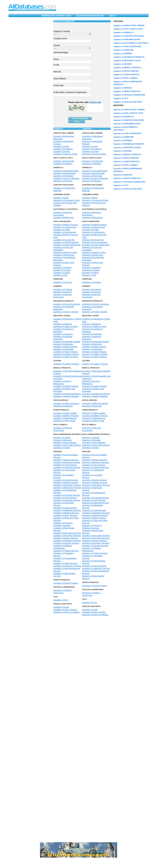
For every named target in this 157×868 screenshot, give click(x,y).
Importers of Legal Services (94, 510)
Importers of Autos (90, 610)
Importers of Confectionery (94, 232)
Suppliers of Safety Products (66, 357)
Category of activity (62, 31)
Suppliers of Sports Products (66, 583)
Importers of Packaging (92, 349)
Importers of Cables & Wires (94, 326)
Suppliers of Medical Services (66, 513)
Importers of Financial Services (95, 498)
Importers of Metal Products (94, 347)
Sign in (112, 15)
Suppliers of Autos (61, 607)
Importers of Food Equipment (95, 242)
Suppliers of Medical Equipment (67, 394)
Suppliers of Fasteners (63, 334)
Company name (60, 38)
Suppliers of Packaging (63, 349)
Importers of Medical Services (95, 515)
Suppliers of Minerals (62, 440)
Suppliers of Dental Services (66, 480)
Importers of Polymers (92, 181)
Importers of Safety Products (94, 357)
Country (57, 45)
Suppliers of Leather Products (66, 364)
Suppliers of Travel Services (65, 563)
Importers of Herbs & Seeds (94, 154)
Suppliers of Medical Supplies (66, 396)
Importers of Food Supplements (96, 245)
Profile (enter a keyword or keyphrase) (70, 92)
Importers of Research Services (96, 543)
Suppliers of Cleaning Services (67, 467)
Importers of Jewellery (92, 164)
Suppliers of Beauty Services (66, 460)
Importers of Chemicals (92, 176)
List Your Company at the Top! (90, 15)
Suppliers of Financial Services (67, 495)
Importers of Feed (90, 146)
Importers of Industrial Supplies (96, 342)
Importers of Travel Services (94, 566)
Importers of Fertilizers (92, 149)
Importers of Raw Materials (94, 443)
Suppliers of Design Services (66, 483)
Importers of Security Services (95, 546)
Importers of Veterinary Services (96, 568)
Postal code (58, 85)
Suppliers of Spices (62, 273)
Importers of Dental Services (94, 480)
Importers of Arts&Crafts (92, 161)
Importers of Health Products (94, 386)
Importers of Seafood (91, 268)
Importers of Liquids (91, 438)
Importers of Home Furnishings (95, 304)
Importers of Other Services (94, 518)
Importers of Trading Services (95, 553)
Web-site (57, 72)
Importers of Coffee (90, 230)
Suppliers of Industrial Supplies (67, 342)
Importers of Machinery (92, 344)
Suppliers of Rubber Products (66, 354)
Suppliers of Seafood (62, 268)
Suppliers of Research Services (67, 541)
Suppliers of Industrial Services (67, 500)
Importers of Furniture (91, 282)
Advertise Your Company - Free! (56, 15)
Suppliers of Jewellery (63, 164)
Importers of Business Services (96, 462)
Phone (56, 59)
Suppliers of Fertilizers (63, 149)
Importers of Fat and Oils (93, 240)
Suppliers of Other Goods (64, 421)
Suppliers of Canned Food (65, 227)
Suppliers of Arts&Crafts (64, 161)
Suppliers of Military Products (66, 416)
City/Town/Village (61, 52)
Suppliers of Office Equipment (66, 403)
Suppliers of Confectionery (65, 232)
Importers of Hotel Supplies (94, 413)
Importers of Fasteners (92, 334)
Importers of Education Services (96, 485)
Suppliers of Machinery (63, 344)
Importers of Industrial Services (96, 503)
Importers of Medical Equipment (96, 394)
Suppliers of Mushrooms (64, 255)
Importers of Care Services (94, 465)
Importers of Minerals (91, 440)
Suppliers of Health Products (66, 386)
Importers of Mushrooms (93, 255)
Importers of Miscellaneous (94, 418)
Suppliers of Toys (61, 600)
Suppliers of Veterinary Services (67, 566)
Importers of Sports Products (94, 586)
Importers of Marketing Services (96, 513)
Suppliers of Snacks (62, 270)
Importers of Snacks (91, 270)
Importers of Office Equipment (95, 403)
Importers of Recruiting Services (96, 536)
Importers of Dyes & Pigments (95, 178)
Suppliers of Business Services (67, 462)
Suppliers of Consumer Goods (66, 200)
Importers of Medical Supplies (95, 396)
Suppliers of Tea (60, 275)
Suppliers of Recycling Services (67, 536)
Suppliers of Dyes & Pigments (66, 178)
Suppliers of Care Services (65, 465)
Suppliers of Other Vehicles (65, 610)
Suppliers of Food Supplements (67, 245)
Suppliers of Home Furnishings (67, 304)
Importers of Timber (90, 448)
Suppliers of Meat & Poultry (65, 252)
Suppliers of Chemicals (63, 176)
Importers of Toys (90, 603)
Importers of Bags (90, 198)
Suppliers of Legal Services (65, 508)
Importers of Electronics (92, 218)
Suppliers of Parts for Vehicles (66, 612)
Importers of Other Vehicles (94, 612)
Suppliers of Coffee (62, 230)
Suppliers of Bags (61, 198)
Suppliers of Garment (63, 292)
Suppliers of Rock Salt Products (67, 445)
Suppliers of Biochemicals (64, 173)
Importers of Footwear (92, 289)
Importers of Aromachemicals (95, 171)
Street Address (60, 79)
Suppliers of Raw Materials (65, 443)
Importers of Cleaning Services (95, 467)
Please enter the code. (85, 102)
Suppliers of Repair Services (66, 538)
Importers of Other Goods (93, 421)
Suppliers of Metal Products (65, 347)
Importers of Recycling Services (96, 538)
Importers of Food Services (94, 500)
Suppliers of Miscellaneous (65, 418)
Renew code (95, 102)
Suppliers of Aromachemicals (66, 171)
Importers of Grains (90, 151)
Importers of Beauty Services (95, 460)
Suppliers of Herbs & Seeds (65, 154)
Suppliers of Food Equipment (66, 242)
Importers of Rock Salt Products (96, 445)
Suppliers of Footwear (63, 289)
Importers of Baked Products (94, 225)
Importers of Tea (89, 275)
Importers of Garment (91, 292)
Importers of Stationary (92, 406)
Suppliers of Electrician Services (67, 488)
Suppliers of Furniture (63, 282)
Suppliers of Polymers (63, 181)
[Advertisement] (29, 62)
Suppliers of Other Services (65, 515)
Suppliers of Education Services (67, 485)
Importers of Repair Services (94, 541)
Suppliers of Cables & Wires (65, 326)
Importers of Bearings (91, 324)
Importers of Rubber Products (95, 354)
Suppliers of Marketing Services (67, 510)
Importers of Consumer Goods (95, 200)
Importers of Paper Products (94, 352)
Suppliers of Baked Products (66, 225)
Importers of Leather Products (95, 364)
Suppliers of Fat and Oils (64, 240)
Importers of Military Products (95, 416)
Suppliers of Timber (62, 448)
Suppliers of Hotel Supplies (65, 413)
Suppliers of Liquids (62, 438)
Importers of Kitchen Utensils (95, 312)
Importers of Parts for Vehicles (95, 615)
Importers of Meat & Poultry (94, 252)
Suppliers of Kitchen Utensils (66, 312)
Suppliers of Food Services (65, 498)
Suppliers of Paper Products (65, 352)
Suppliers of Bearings (63, 324)
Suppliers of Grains (62, 151)
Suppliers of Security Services (66, 543)
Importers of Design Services (95, 483)
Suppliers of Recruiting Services (67, 533)
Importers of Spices (90, 273)
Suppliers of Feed (61, 146)
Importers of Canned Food (93, 227)
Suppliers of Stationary (63, 406)
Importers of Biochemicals (93, 173)
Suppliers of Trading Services (66, 551)
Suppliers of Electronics (64, 218)
